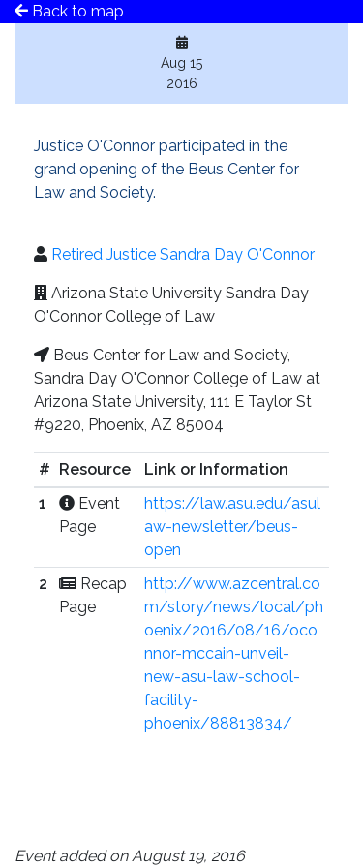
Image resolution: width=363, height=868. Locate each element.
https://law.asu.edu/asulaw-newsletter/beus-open (232, 527)
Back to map (69, 11)
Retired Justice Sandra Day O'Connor (183, 254)
